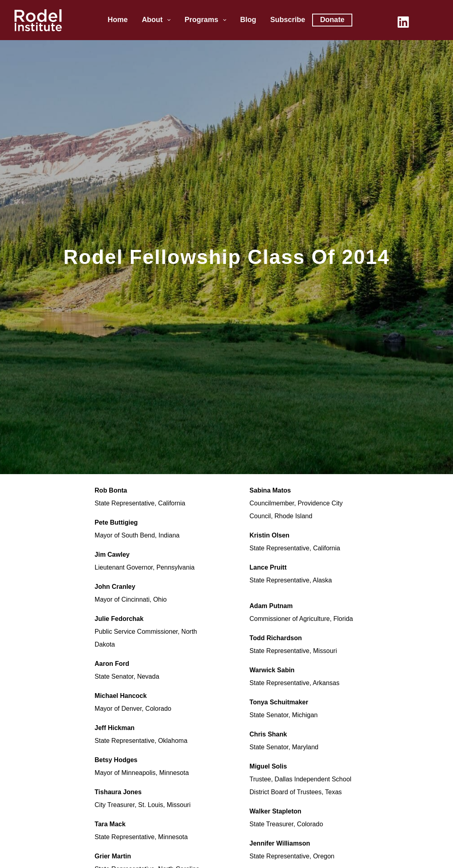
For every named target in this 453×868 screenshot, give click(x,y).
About (158, 20)
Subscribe (288, 20)
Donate (332, 20)
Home (118, 20)
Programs (207, 20)
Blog (248, 20)
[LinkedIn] (403, 22)
